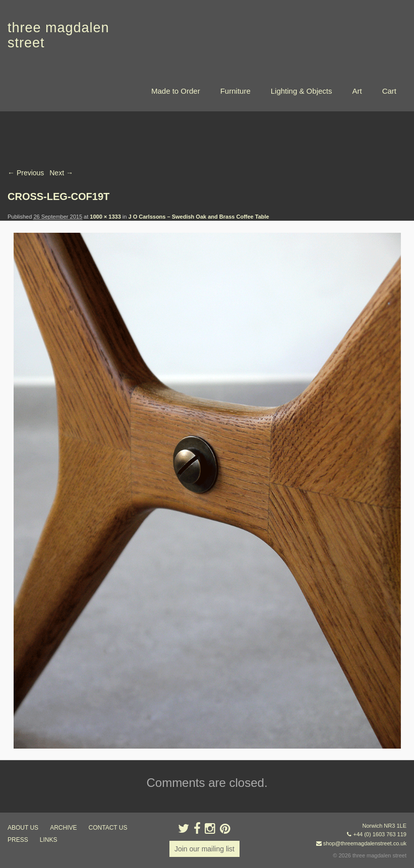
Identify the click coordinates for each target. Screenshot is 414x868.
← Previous (26, 173)
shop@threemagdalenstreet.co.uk (365, 843)
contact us (108, 828)
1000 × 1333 (105, 217)
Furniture (235, 91)
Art (357, 91)
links (49, 840)
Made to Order (176, 91)
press (18, 840)
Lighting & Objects (302, 91)
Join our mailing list (204, 849)
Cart (389, 91)
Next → (61, 173)
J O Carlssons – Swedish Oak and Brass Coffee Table (198, 217)
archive (63, 828)
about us (23, 828)
